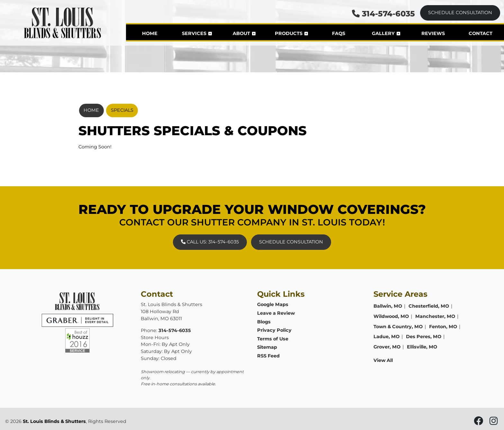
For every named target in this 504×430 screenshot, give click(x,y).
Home (91, 110)
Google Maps (273, 304)
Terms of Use (273, 339)
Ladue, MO (387, 337)
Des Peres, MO (424, 337)
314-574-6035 (383, 14)
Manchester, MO (435, 316)
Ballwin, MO (388, 306)
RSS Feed (268, 356)
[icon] (479, 423)
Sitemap (267, 347)
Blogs (264, 322)
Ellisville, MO (422, 347)
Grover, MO (387, 347)
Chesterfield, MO (429, 306)
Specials (122, 110)
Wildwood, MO (391, 316)
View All (383, 360)
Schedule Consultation (460, 13)
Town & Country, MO (398, 327)
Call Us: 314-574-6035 (210, 242)
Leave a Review (276, 313)
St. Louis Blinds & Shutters (54, 421)
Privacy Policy (274, 330)
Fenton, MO (443, 327)
